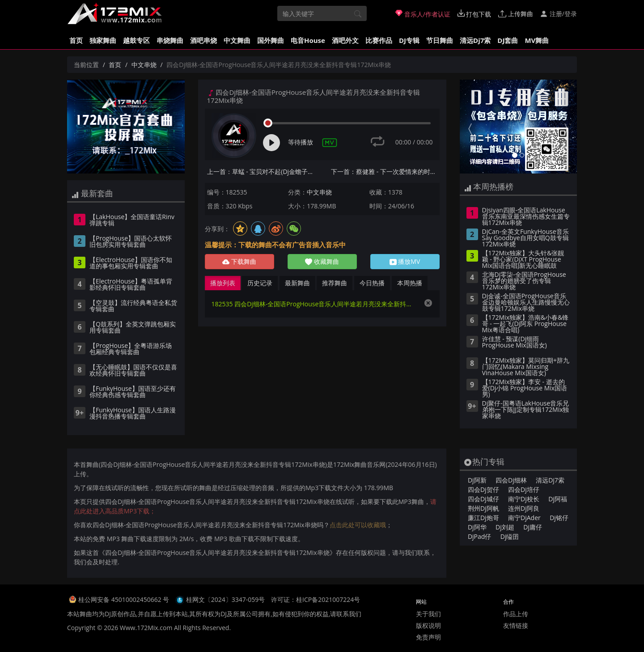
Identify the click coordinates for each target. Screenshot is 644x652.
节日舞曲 (440, 40)
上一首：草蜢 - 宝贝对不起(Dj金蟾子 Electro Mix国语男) (261, 171)
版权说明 (428, 625)
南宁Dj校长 (524, 499)
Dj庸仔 (533, 527)
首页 (76, 40)
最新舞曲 (297, 283)
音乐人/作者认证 (423, 14)
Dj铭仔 (559, 518)
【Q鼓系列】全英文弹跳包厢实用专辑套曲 (133, 328)
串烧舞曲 (170, 40)
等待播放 (301, 142)
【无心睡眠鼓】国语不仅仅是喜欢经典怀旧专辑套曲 (133, 371)
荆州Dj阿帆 (483, 508)
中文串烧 (144, 65)
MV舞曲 (537, 40)
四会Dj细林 (511, 480)
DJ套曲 (508, 40)
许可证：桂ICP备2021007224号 (316, 599)
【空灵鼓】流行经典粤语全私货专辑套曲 (133, 306)
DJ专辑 (409, 40)
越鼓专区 (136, 40)
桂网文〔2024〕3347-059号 (226, 599)
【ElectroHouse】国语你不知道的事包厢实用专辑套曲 (131, 263)
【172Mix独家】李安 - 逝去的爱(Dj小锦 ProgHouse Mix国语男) (525, 389)
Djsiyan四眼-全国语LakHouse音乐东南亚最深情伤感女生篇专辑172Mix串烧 (526, 217)
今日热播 (372, 283)
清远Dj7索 (475, 40)
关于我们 (428, 614)
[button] (468, 127)
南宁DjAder (524, 518)
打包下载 (475, 14)
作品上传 (516, 614)
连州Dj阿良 (524, 508)
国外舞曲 (271, 40)
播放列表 (223, 283)
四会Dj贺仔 (483, 489)
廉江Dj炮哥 (483, 518)
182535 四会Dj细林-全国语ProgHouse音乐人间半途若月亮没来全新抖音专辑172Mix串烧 (313, 304)
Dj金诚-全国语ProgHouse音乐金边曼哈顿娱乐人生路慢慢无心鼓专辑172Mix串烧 (526, 303)
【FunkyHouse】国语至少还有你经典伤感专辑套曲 (133, 392)
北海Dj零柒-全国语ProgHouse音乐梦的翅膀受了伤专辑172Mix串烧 (524, 281)
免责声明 (428, 637)
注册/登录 (558, 14)
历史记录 (260, 283)
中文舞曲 (237, 40)
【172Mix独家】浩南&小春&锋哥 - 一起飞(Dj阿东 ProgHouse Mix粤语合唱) (525, 324)
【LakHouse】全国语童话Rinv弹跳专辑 (132, 220)
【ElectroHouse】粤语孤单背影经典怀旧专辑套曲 (131, 285)
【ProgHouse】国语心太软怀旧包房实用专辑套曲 (131, 242)
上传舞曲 (516, 14)
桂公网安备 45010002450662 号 (125, 599)
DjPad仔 (479, 536)
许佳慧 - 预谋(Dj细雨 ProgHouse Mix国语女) (515, 343)
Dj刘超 (505, 527)
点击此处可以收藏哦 (358, 525)
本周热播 (410, 283)
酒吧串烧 (203, 40)
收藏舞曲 (322, 261)
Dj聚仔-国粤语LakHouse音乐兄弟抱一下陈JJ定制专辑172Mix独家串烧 (526, 410)
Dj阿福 (558, 499)
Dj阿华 (477, 527)
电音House (308, 40)
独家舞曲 (103, 40)
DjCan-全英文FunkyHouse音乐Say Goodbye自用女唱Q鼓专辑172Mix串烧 (525, 238)
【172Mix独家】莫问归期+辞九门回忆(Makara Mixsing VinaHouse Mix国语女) (526, 367)
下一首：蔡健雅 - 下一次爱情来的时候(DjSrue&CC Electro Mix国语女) (385, 171)
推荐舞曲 (335, 283)
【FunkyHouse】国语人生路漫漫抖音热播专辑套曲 (133, 414)
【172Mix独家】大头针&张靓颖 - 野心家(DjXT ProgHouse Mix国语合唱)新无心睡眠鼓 (523, 260)
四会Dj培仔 (524, 489)
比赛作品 (379, 40)
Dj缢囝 (510, 536)
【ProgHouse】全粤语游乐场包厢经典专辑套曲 (131, 349)
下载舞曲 (239, 261)
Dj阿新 (477, 480)
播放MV (405, 261)
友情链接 (516, 625)
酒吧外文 (345, 40)
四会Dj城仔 (483, 499)
